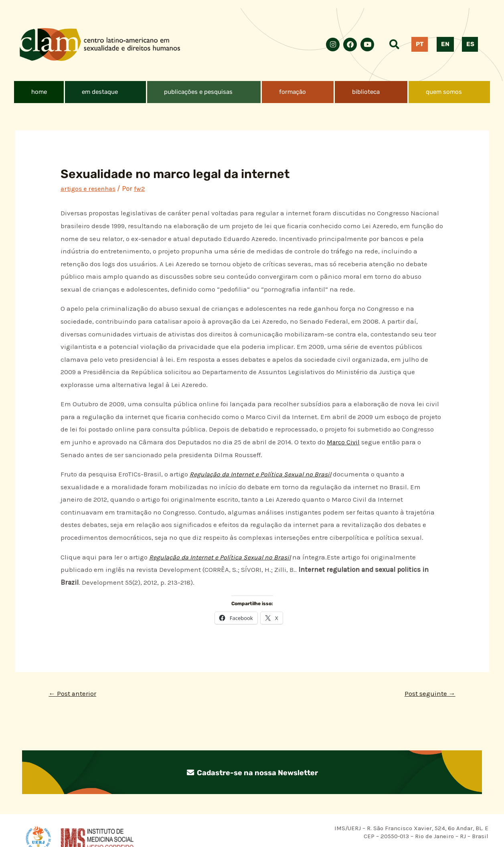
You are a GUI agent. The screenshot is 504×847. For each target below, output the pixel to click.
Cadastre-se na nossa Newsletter (252, 773)
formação (292, 92)
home (39, 92)
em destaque (100, 92)
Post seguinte (428, 694)
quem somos (444, 92)
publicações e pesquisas (198, 92)
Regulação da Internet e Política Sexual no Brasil (264, 474)
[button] (105, 92)
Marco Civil (344, 442)
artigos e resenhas (90, 188)
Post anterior (75, 694)
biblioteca (366, 92)
